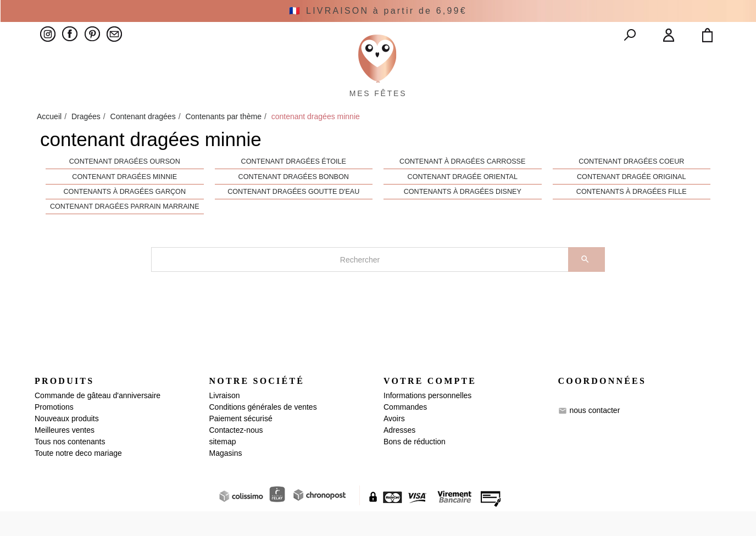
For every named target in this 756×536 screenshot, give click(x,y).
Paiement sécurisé (241, 443)
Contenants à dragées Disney (463, 217)
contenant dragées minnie (124, 202)
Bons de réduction (415, 466)
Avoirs (394, 443)
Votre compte (430, 406)
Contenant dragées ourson (125, 187)
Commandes (405, 432)
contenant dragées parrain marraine (125, 232)
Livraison (225, 420)
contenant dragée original (632, 202)
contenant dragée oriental (463, 202)
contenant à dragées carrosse (462, 187)
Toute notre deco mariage (78, 478)
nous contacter (594, 435)
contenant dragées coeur (631, 187)
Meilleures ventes (65, 455)
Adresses (399, 455)
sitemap (223, 466)
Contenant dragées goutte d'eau (293, 217)
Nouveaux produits (67, 443)
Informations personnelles (427, 420)
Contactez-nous (236, 455)
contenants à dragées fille (632, 217)
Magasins (226, 478)
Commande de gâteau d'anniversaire (98, 420)
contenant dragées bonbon (294, 202)
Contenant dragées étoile (294, 187)
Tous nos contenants (70, 466)
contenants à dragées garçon (124, 217)
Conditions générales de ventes (263, 432)
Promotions (54, 432)
